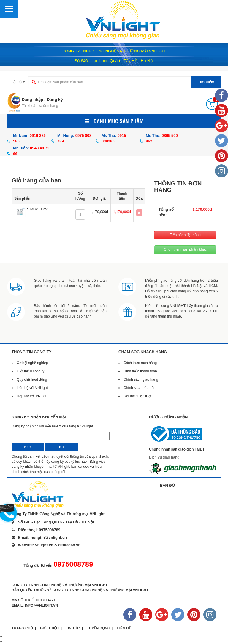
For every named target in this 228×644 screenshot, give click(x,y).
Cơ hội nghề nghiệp (32, 363)
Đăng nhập (33, 100)
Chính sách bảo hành (140, 388)
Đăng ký (55, 100)
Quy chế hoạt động (32, 379)
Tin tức (73, 628)
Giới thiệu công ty (30, 371)
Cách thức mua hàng (140, 363)
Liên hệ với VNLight (32, 388)
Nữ (62, 447)
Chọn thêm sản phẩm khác (185, 249)
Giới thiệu (49, 628)
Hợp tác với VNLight (33, 396)
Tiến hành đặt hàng (185, 235)
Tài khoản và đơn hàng (40, 106)
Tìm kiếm (206, 82)
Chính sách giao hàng (141, 379)
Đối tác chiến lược (138, 396)
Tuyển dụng (98, 628)
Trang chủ (22, 628)
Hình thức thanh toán (140, 371)
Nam (28, 447)
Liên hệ (124, 628)
